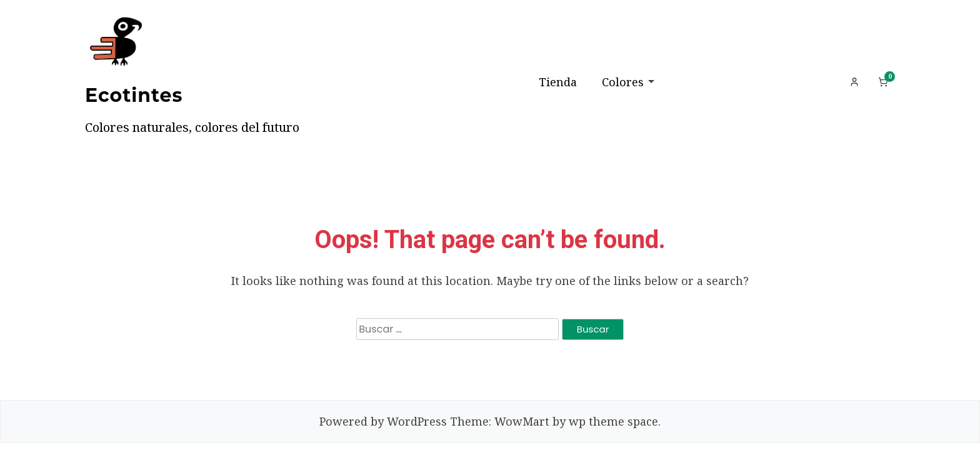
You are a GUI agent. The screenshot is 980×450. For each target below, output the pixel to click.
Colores (623, 82)
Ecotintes (134, 95)
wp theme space (613, 421)
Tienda (558, 82)
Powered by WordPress (383, 421)
